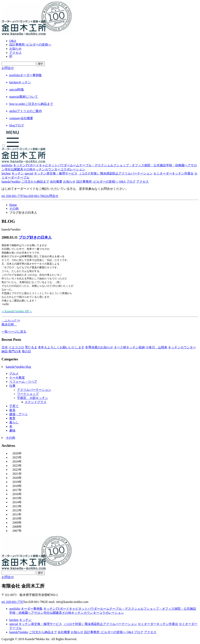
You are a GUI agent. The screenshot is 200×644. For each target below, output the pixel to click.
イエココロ (16, 347)
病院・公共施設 (155, 165)
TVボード (32, 165)
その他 (28, 169)
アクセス (15, 53)
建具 (20, 169)
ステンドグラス (36, 402)
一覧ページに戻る (14, 332)
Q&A (13, 41)
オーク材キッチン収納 (129, 347)
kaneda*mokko (11, 182)
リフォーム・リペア (23, 382)
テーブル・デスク (92, 165)
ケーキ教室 (17, 378)
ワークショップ (28, 394)
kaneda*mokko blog (18, 367)
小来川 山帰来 (156, 347)
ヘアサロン (36, 613)
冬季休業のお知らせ (99, 347)
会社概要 (56, 182)
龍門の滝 (15, 351)
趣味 (12, 430)
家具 (12, 410)
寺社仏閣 (11, 169)
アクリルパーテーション (34, 390)
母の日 (26, 351)
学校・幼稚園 (175, 165)
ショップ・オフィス (130, 165)
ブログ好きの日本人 (35, 237)
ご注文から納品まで (35, 182)
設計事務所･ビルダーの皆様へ (30, 44)
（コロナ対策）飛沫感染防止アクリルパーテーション (115, 173)
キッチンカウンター (46, 169)
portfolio (7, 165)
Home (13, 205)
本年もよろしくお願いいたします (61, 347)
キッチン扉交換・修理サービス (56, 173)
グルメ (14, 373)
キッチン (19, 165)
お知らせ (15, 49)
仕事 (12, 386)
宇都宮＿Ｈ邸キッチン (33, 398)
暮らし (14, 422)
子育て (14, 406)
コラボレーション (73, 169)
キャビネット (48, 165)
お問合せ (8, 68)
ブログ (131, 182)
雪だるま (31, 347)
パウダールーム (68, 165)
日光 (5, 347)
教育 (12, 418)
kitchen (6, 173)
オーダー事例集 (32, 609)
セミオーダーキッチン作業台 (173, 173)
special (29, 173)
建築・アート (19, 414)
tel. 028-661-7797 (24, 196)
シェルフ (110, 165)
